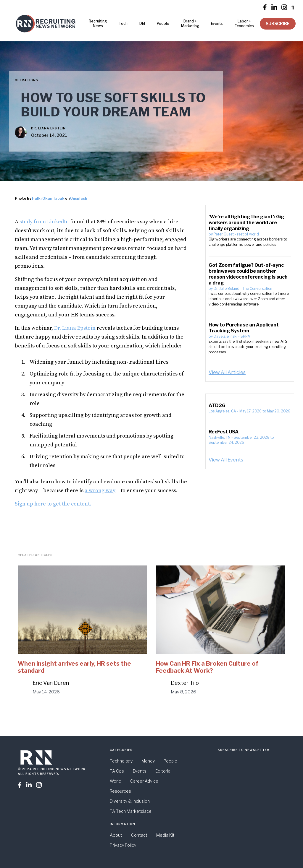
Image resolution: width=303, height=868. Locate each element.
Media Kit (165, 835)
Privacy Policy (123, 845)
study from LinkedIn (44, 222)
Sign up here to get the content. (53, 504)
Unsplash (79, 198)
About (116, 835)
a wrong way (100, 491)
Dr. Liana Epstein (48, 128)
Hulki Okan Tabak (48, 198)
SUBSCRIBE (278, 23)
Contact (139, 835)
